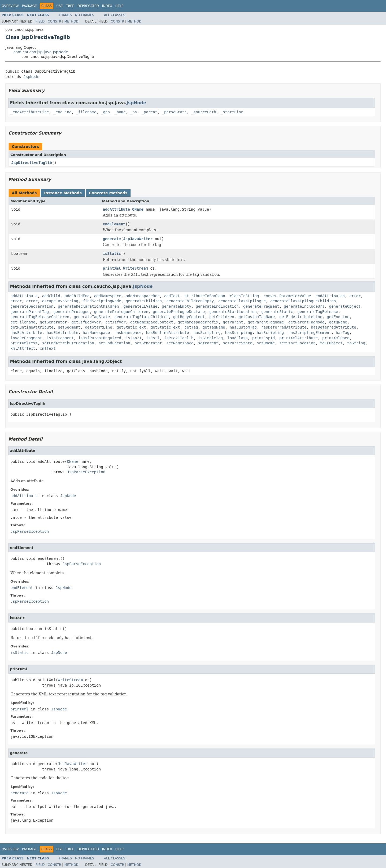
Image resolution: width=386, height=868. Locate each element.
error (355, 296)
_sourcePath (204, 112)
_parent (149, 112)
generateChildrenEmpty (190, 301)
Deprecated (88, 6)
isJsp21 (134, 338)
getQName (338, 322)
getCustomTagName (257, 317)
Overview (10, 6)
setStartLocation (297, 343)
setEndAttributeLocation (68, 343)
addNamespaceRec (143, 296)
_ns (134, 112)
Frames (66, 15)
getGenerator (53, 322)
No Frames (85, 15)
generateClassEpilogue (242, 301)
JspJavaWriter (138, 239)
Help (119, 6)
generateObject (345, 306)
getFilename (23, 322)
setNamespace (180, 343)
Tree (70, 6)
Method (71, 21)
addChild (51, 296)
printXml (112, 268)
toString (356, 343)
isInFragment (60, 338)
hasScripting (207, 333)
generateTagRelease (318, 312)
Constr (54, 21)
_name (120, 112)
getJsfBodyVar (86, 322)
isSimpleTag (211, 338)
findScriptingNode (102, 301)
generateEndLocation (217, 306)
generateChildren (144, 301)
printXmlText (24, 343)
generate (112, 239)
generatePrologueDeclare (179, 312)
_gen (105, 112)
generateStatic (277, 312)
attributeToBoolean (205, 296)
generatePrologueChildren (121, 312)
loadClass (237, 338)
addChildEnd (77, 296)
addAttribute (116, 209)
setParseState (237, 343)
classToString (244, 296)
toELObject (331, 343)
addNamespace (108, 296)
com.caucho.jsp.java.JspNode (41, 52)
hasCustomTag (243, 327)
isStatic (112, 254)
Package (29, 6)
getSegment (69, 327)
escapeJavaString (60, 301)
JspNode (31, 77)
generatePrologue (71, 312)
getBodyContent (189, 317)
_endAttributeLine (30, 112)
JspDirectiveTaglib (32, 163)
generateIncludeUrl (304, 306)
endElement (114, 224)
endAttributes (330, 296)
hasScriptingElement (310, 333)
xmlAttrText (23, 348)
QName (138, 209)
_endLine (62, 112)
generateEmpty (177, 306)
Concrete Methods (108, 193)
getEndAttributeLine (301, 317)
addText (172, 296)
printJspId (263, 338)
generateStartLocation (233, 312)
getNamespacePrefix (198, 322)
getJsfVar (116, 322)
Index (107, 6)
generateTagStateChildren (142, 317)
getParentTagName (266, 322)
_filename (86, 112)
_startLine (232, 112)
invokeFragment (26, 338)
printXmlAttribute (298, 338)
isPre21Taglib (179, 338)
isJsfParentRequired (100, 338)
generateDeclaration (32, 306)
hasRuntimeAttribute (168, 333)
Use (60, 6)
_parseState (174, 112)
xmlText (48, 348)
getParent (233, 322)
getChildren (222, 317)
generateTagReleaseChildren (40, 317)
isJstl (153, 338)
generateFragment (261, 306)
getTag (191, 327)
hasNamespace (96, 333)
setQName (266, 343)
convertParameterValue (287, 296)
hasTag (343, 333)
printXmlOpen (336, 338)
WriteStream (136, 268)
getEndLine (338, 317)
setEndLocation (114, 343)
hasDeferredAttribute (284, 327)
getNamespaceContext (152, 322)
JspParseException (86, 472)
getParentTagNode (307, 322)
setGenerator (148, 343)
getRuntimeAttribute (32, 327)
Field (40, 21)
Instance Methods (63, 193)
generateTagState (92, 317)
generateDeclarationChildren (88, 306)
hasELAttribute (26, 333)
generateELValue (140, 306)
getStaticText (131, 327)
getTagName (214, 327)
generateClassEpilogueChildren (303, 301)
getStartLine (99, 327)
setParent (208, 343)
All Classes (115, 15)
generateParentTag (30, 312)
